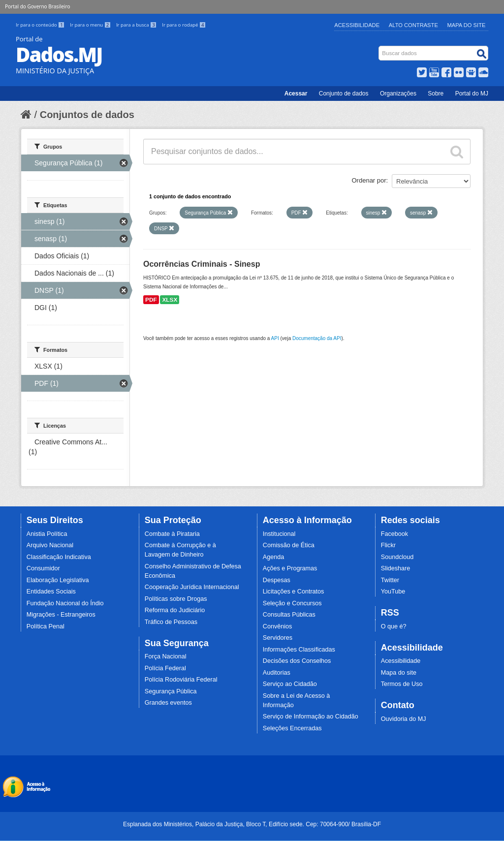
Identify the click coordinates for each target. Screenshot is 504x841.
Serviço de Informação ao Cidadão (311, 716)
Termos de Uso (402, 684)
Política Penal (46, 626)
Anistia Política (47, 534)
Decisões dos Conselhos (297, 661)
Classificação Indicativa (59, 557)
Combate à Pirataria (172, 534)
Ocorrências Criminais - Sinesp (202, 264)
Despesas (277, 580)
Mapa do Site (467, 25)
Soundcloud (397, 557)
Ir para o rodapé (184, 25)
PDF (151, 300)
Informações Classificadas (299, 650)
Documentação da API (317, 338)
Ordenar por (369, 180)
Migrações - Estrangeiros (61, 615)
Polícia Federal (165, 668)
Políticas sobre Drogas (176, 599)
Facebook (394, 534)
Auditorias (277, 673)
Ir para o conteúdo (41, 25)
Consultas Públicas (289, 615)
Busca (380, 48)
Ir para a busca (137, 25)
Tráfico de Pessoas (171, 622)
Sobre (436, 93)
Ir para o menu (91, 25)
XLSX (170, 300)
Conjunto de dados (344, 93)
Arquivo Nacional (50, 545)
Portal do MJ (472, 93)
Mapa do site (399, 673)
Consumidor (43, 568)
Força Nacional (166, 656)
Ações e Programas (290, 568)
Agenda (273, 557)
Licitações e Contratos (294, 592)
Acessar (296, 93)
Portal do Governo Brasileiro (37, 6)
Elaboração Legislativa (58, 580)
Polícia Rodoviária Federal (181, 680)
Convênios (278, 626)
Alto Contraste (413, 25)
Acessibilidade (357, 25)
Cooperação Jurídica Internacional (192, 587)
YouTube (393, 592)
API (275, 338)
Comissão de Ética (289, 545)
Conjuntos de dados (87, 115)
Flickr (388, 545)
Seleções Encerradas (292, 728)
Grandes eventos (168, 703)
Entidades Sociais (51, 592)
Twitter (390, 580)
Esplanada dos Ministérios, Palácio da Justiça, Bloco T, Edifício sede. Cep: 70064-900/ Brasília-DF (252, 824)
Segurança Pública (171, 691)
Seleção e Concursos (292, 603)
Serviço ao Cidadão (290, 684)
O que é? (394, 626)
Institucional (279, 534)
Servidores (278, 638)
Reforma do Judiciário (175, 610)
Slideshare (396, 568)
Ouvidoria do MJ (404, 719)
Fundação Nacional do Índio (65, 603)
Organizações (398, 93)
